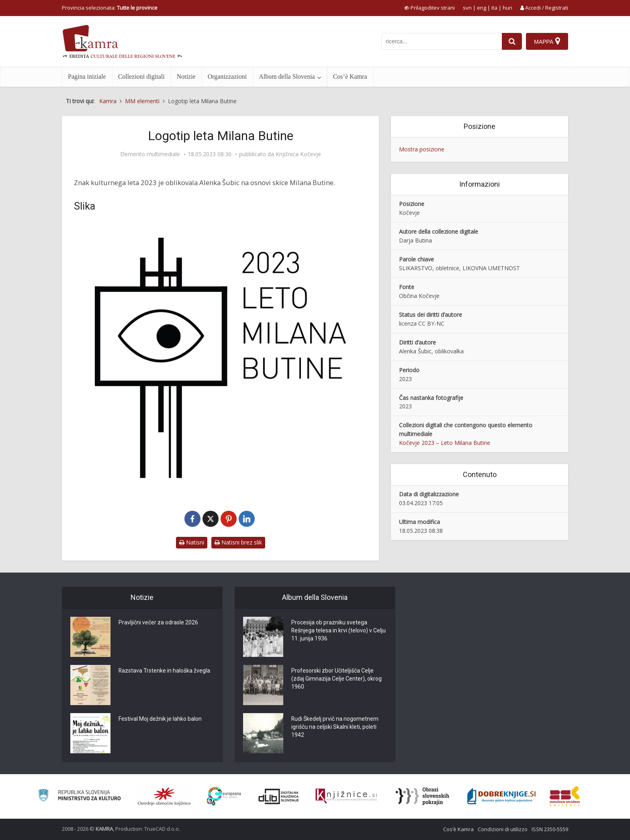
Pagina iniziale (87, 76)
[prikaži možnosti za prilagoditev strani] (430, 8)
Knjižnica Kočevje (298, 154)
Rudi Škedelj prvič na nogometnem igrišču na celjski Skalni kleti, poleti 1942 (335, 727)
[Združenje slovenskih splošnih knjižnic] (346, 796)
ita (494, 8)
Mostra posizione (422, 149)
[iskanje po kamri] (442, 41)
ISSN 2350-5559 (550, 829)
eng (482, 8)
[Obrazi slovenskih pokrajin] (422, 796)
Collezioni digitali (141, 76)
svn (467, 8)
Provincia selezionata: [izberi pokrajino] (110, 8)
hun (507, 8)
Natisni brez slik (238, 542)
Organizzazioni (227, 76)
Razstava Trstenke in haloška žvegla (165, 671)
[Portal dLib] (279, 796)
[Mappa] (547, 41)
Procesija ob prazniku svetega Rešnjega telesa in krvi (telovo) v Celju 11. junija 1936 (332, 631)
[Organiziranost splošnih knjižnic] (164, 796)
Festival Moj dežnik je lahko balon (160, 719)
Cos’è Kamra (350, 76)
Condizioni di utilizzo (503, 829)
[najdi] (512, 41)
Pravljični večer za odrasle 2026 (158, 623)
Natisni (192, 542)
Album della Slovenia (287, 76)
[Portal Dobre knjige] (501, 796)
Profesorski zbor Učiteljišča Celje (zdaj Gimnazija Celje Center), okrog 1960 (336, 679)
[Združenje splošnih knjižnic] (565, 796)
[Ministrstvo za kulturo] (79, 796)
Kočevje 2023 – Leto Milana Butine (445, 443)
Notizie (186, 76)
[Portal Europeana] (224, 796)
